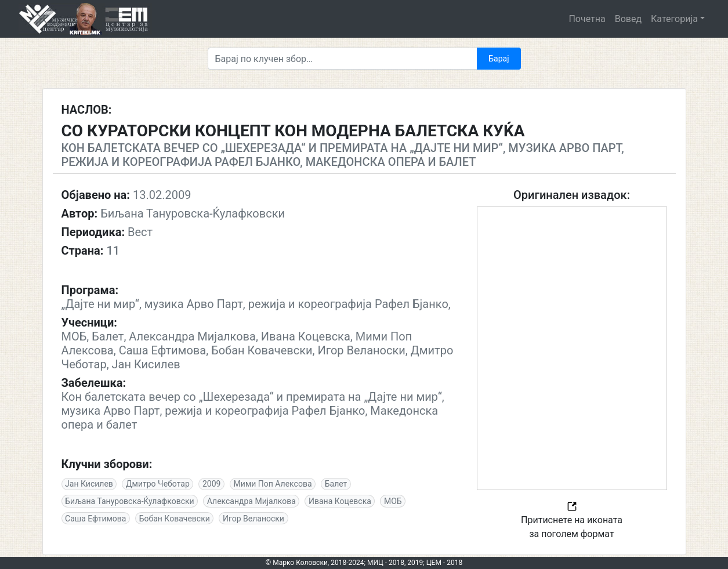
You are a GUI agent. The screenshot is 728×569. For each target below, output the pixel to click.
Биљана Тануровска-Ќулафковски (130, 501)
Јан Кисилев (89, 484)
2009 (211, 484)
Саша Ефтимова (95, 519)
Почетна (587, 19)
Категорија (674, 19)
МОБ (393, 501)
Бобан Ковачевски (175, 519)
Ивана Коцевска (340, 501)
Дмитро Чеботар (158, 484)
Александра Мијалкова (251, 501)
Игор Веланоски (253, 519)
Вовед (628, 19)
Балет (336, 484)
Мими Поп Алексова (273, 484)
